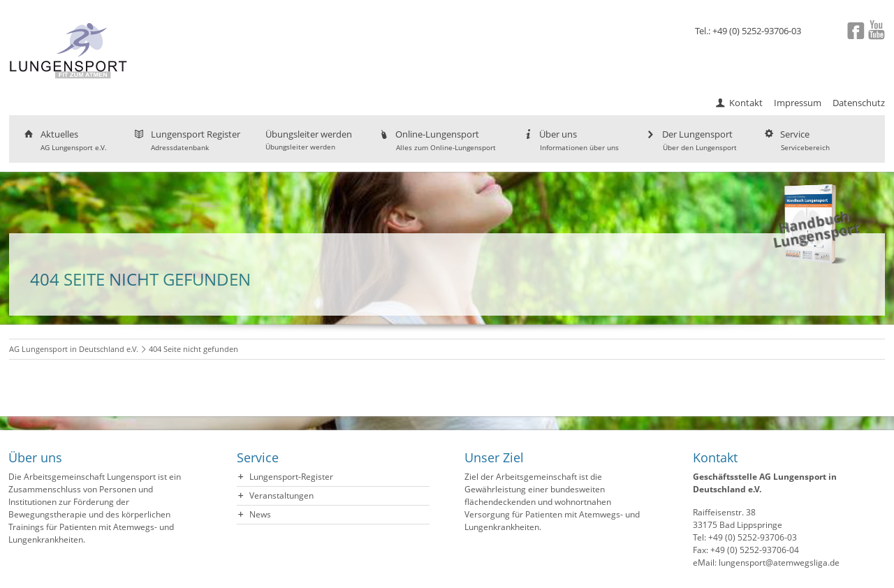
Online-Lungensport (437, 140)
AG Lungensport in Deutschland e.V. (74, 349)
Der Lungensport (690, 140)
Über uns (570, 140)
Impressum (798, 103)
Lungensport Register (186, 140)
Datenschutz (859, 103)
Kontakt (746, 103)
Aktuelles (64, 140)
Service (796, 140)
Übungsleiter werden (309, 140)
